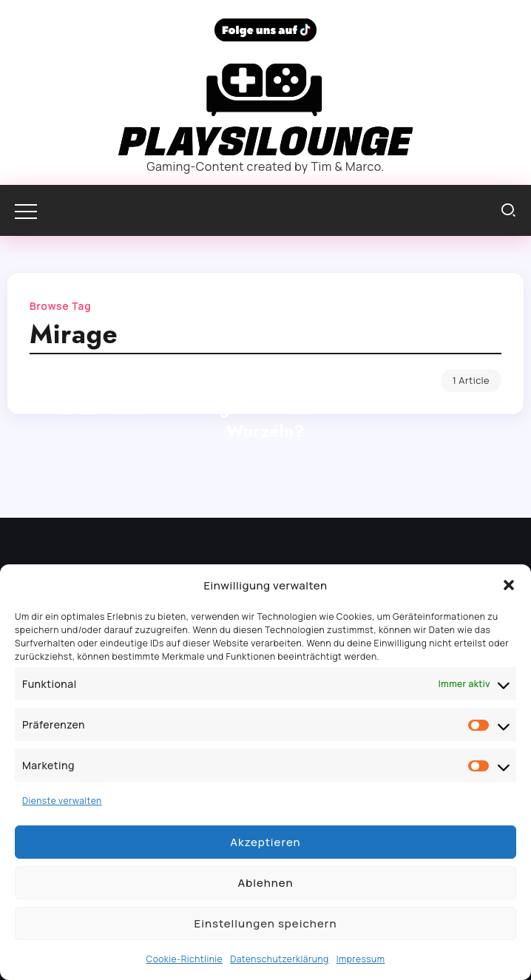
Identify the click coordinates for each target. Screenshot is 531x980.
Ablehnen (265, 883)
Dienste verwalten (62, 801)
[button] (509, 585)
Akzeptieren (265, 842)
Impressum (361, 959)
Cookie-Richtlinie (185, 959)
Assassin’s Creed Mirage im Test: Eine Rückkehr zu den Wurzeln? (265, 420)
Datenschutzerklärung (280, 959)
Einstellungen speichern (266, 923)
